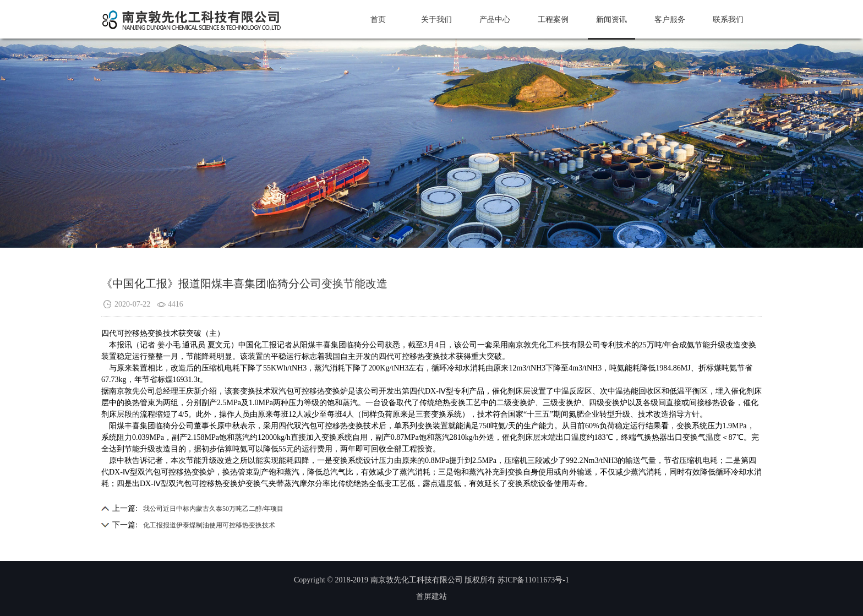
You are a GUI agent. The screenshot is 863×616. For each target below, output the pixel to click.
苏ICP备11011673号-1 (533, 580)
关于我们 (436, 20)
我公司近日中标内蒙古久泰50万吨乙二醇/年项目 (213, 509)
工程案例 (553, 20)
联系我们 (728, 20)
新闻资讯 (611, 20)
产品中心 (495, 20)
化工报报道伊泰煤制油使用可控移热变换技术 (209, 525)
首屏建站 (431, 596)
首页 (378, 20)
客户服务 (670, 20)
